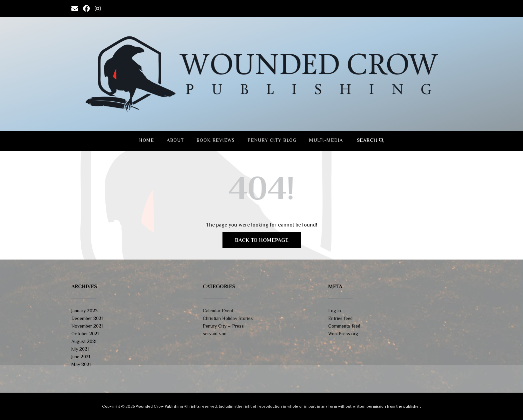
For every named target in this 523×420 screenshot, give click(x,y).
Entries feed (340, 318)
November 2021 (87, 326)
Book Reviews (216, 140)
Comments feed (344, 326)
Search (370, 140)
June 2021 (81, 357)
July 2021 (80, 349)
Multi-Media (326, 140)
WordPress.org (343, 334)
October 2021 (85, 334)
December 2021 (87, 318)
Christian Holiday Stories (228, 318)
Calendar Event (218, 311)
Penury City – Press (223, 326)
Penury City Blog (272, 140)
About (175, 140)
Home (147, 140)
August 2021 (84, 341)
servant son (215, 334)
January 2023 (85, 311)
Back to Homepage (262, 240)
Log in (335, 311)
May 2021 (81, 364)
